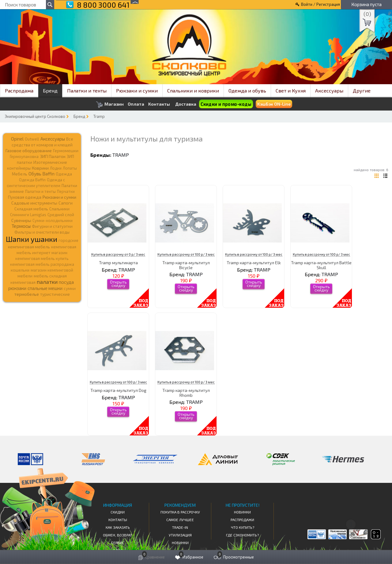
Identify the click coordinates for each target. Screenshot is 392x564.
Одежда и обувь (247, 90)
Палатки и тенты (87, 90)
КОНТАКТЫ (118, 520)
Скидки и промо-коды (226, 104)
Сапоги (66, 203)
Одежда (64, 174)
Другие (362, 90)
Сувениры (21, 220)
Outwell (32, 139)
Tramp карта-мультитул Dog (118, 390)
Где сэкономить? (242, 535)
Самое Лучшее (180, 520)
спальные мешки (45, 288)
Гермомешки (66, 151)
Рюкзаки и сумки (137, 90)
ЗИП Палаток (53, 156)
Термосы (21, 226)
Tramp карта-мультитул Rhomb (186, 393)
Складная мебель (31, 209)
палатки (47, 282)
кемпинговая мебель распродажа (42, 264)
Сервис (118, 543)
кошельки (20, 270)
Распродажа (19, 90)
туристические (55, 294)
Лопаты (70, 168)
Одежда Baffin (32, 180)
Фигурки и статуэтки (52, 226)
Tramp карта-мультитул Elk (254, 263)
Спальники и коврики (193, 90)
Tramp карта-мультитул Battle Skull (321, 265)
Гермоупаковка (24, 156)
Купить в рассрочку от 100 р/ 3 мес (186, 254)
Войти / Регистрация (320, 4)
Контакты (159, 104)
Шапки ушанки (32, 239)
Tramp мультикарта (118, 263)
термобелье (27, 294)
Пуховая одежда (25, 197)
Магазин (110, 105)
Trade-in (180, 527)
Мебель (20, 174)
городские (68, 240)
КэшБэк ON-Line (274, 104)
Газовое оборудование (29, 150)
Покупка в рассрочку (180, 512)
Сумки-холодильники (53, 220)
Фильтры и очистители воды (42, 232)
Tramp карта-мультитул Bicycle (186, 265)
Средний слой (61, 215)
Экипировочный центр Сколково (35, 116)
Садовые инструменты (34, 203)
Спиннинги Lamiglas (28, 215)
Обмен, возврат (118, 535)
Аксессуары (329, 90)
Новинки (180, 543)
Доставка (186, 104)
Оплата (136, 104)
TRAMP (121, 155)
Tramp (99, 116)
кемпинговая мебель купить (42, 258)
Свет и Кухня (291, 90)
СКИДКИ (118, 512)
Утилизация (180, 535)
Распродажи (242, 520)
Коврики (40, 168)
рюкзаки (17, 288)
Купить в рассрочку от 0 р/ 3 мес (118, 254)
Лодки (56, 168)
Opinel (17, 139)
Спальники (59, 209)
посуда (66, 282)
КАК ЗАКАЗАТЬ (118, 527)
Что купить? (243, 527)
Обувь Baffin (41, 174)
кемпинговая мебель (29, 247)
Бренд (50, 90)
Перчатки (66, 191)
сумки (70, 288)
